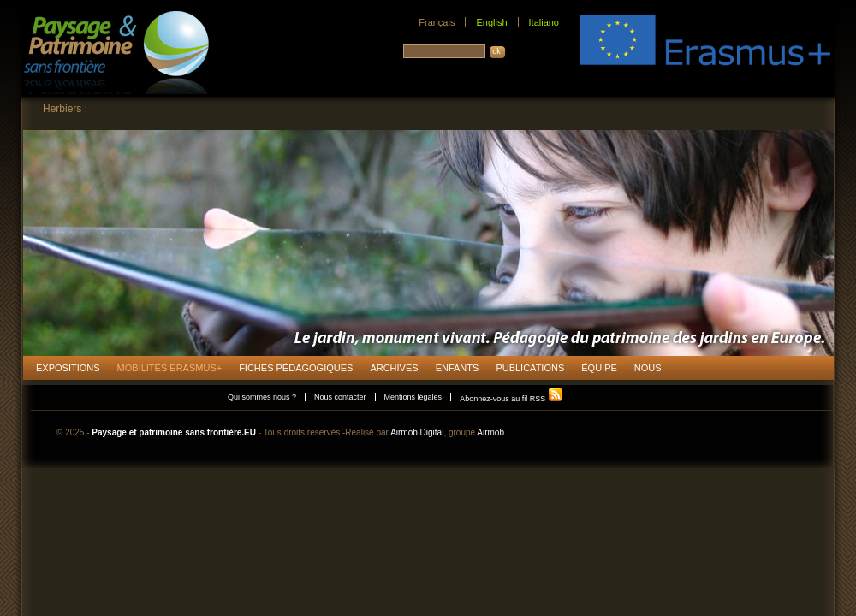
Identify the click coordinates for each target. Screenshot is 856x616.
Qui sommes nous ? (262, 397)
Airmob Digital (417, 432)
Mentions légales (413, 397)
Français (437, 22)
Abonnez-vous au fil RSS (511, 399)
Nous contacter (340, 397)
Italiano (544, 22)
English (491, 22)
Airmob (490, 432)
